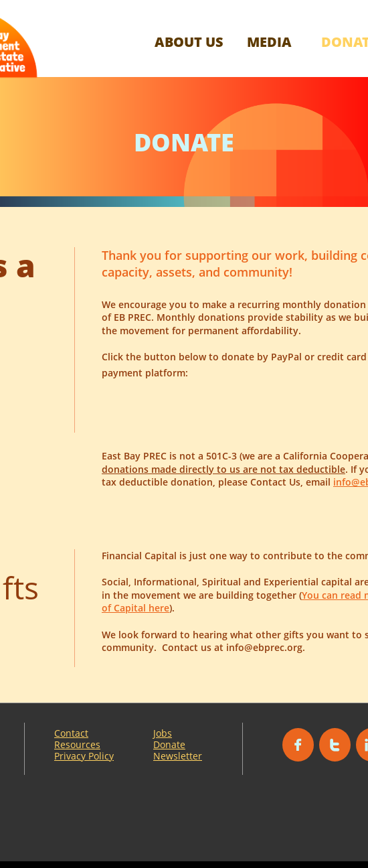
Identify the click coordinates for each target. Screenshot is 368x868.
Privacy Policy (84, 756)
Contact (71, 733)
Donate (169, 744)
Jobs (163, 733)
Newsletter (178, 756)
